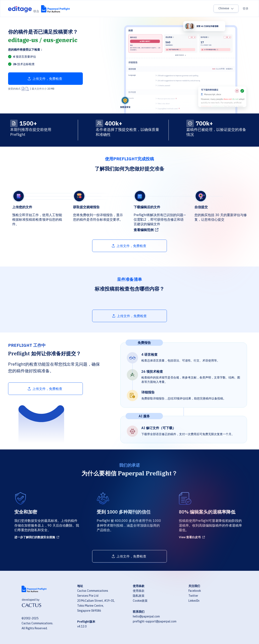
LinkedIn (194, 601)
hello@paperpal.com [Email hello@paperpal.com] (146, 616)
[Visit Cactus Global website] (32, 603)
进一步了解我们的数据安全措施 (35, 537)
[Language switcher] (226, 9)
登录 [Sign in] (246, 9)
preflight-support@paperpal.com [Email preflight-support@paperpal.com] (155, 621)
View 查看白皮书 (190, 537)
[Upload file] (45, 79)
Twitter (193, 596)
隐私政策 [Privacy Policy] (139, 596)
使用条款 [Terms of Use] (139, 591)
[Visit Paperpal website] (34, 589)
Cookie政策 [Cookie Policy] (140, 601)
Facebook (195, 591)
